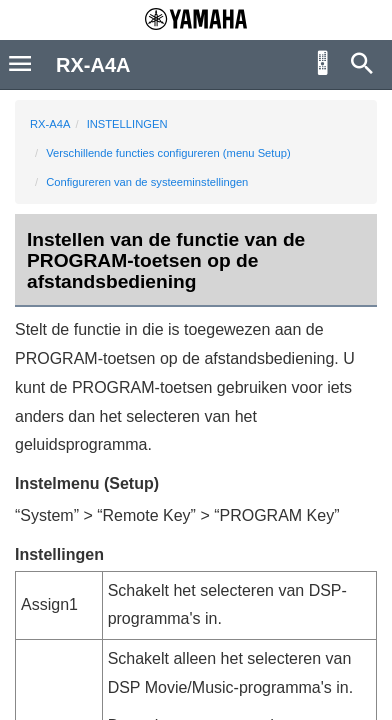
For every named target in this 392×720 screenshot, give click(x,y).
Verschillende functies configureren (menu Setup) (168, 153)
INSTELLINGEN (127, 124)
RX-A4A (50, 124)
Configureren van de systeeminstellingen (147, 182)
